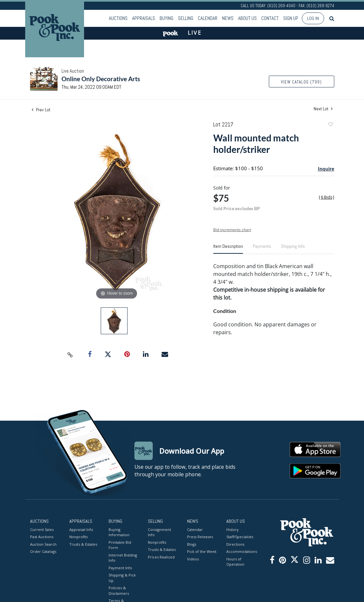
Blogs (192, 544)
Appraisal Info (81, 529)
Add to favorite (330, 125)
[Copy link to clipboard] (70, 355)
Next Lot (323, 109)
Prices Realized (161, 557)
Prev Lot (41, 110)
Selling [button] (186, 18)
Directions (235, 544)
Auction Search (43, 544)
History (233, 529)
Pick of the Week (202, 551)
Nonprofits (78, 537)
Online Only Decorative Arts (101, 79)
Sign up (291, 18)
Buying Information (119, 532)
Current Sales (42, 529)
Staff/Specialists (240, 537)
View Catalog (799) (301, 82)
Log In (313, 18)
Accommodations (241, 551)
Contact (270, 18)
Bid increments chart (232, 230)
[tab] (228, 249)
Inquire (326, 169)
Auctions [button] (118, 18)
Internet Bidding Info (123, 558)
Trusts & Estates (83, 544)
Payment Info (120, 568)
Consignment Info (159, 532)
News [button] (228, 18)
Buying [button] (166, 18)
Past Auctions (42, 537)
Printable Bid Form (120, 545)
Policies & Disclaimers (119, 591)
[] (327, 197)
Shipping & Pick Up (122, 578)
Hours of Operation (235, 562)
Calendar (208, 18)
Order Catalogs (43, 551)
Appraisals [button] (144, 18)
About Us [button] (247, 18)
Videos (193, 559)
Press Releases (200, 537)
